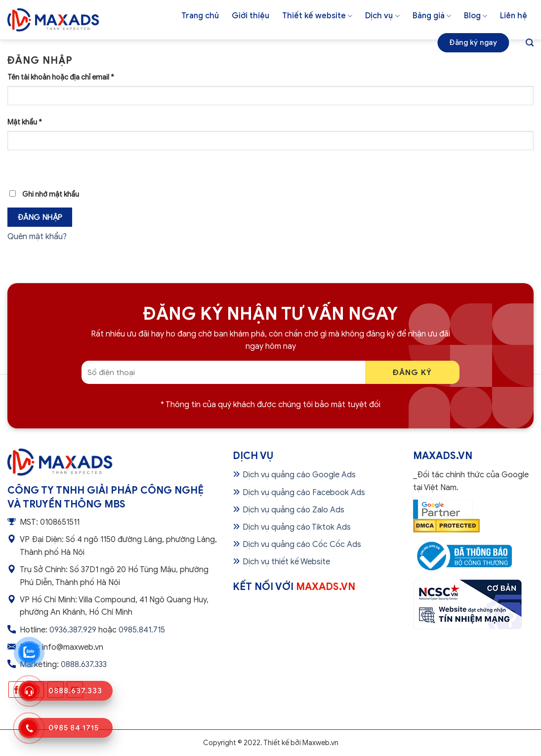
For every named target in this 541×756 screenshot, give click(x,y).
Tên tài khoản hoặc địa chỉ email (61, 77)
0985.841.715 (142, 630)
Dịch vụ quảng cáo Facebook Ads (304, 493)
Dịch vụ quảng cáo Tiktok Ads (297, 527)
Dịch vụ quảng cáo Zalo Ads (293, 510)
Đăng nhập (40, 217)
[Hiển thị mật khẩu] (17, 167)
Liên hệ (514, 16)
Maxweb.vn (320, 743)
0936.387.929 (73, 630)
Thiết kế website (317, 16)
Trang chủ (200, 16)
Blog (476, 16)
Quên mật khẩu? (37, 237)
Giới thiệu (250, 16)
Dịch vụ (382, 16)
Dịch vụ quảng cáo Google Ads (299, 475)
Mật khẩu (25, 122)
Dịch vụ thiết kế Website (286, 562)
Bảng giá (432, 16)
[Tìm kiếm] (530, 43)
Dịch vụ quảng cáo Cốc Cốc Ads (302, 545)
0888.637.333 (84, 665)
